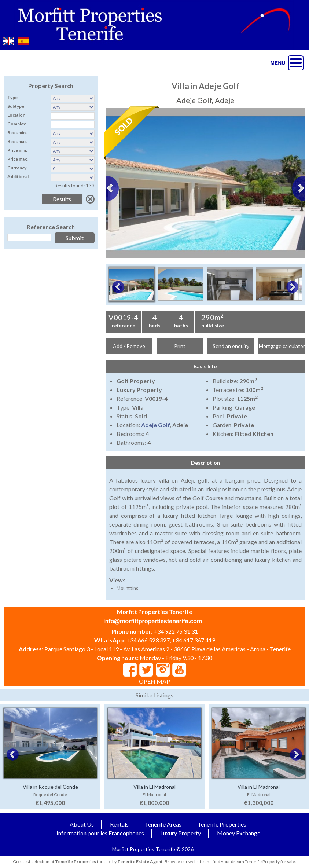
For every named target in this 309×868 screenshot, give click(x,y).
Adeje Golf (155, 425)
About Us (82, 824)
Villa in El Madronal (154, 787)
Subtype (16, 106)
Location (16, 115)
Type (12, 97)
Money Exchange (239, 833)
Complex (16, 124)
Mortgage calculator (282, 346)
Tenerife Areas (163, 824)
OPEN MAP (154, 681)
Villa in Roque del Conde (50, 787)
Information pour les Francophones (100, 833)
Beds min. (17, 133)
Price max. (18, 159)
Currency (17, 168)
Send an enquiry (231, 346)
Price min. (17, 150)
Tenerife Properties (222, 824)
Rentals (119, 824)
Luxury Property (181, 833)
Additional (18, 177)
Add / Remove (129, 346)
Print (180, 346)
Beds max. (17, 141)
